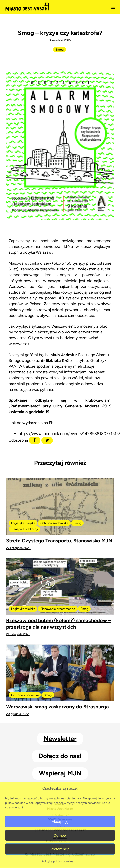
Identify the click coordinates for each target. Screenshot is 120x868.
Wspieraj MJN (60, 773)
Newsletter (60, 739)
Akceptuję (60, 821)
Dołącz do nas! (60, 756)
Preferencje (60, 849)
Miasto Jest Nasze (27, 7)
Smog (60, 50)
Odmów (60, 835)
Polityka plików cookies (57, 861)
